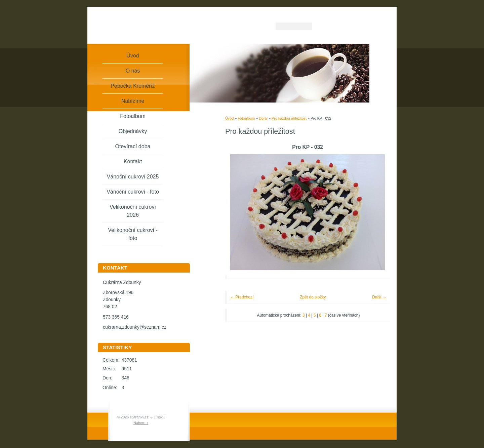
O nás (133, 71)
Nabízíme (133, 101)
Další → (379, 297)
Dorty (263, 118)
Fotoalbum (246, 118)
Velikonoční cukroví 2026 (133, 211)
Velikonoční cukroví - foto (133, 234)
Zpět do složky (313, 297)
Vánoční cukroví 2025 (133, 177)
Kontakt (133, 161)
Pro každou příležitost (289, 118)
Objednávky (133, 131)
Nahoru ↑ (141, 423)
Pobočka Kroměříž (133, 86)
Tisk (159, 417)
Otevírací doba (133, 146)
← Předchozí (242, 297)
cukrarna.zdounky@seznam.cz (135, 327)
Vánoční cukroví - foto (133, 192)
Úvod (229, 118)
